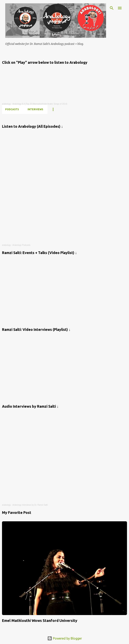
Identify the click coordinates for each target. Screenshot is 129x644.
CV (75, 109)
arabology (6, 104)
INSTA (89, 109)
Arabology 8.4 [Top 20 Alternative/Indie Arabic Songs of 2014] (40, 104)
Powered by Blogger (65, 638)
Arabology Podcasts (21, 245)
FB (103, 109)
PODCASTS (12, 109)
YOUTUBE (58, 109)
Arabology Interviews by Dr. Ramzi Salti (30, 505)
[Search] (112, 8)
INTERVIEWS (35, 109)
